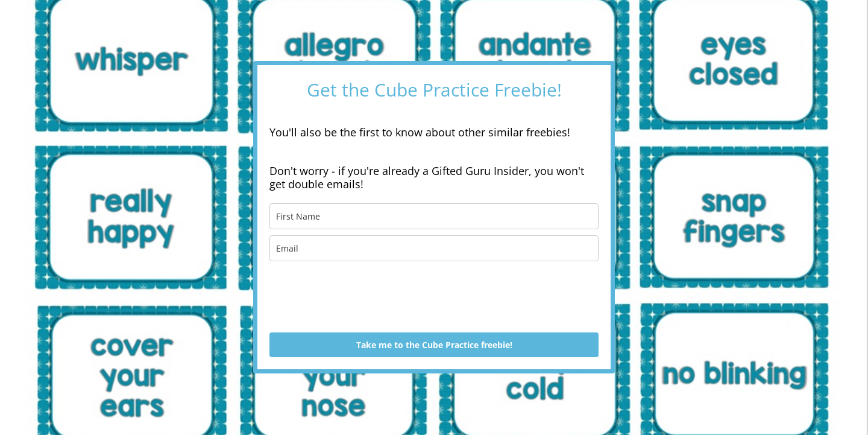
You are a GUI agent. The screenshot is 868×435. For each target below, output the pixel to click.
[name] (434, 216)
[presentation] (361, 297)
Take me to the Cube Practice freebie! (434, 345)
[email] (434, 248)
